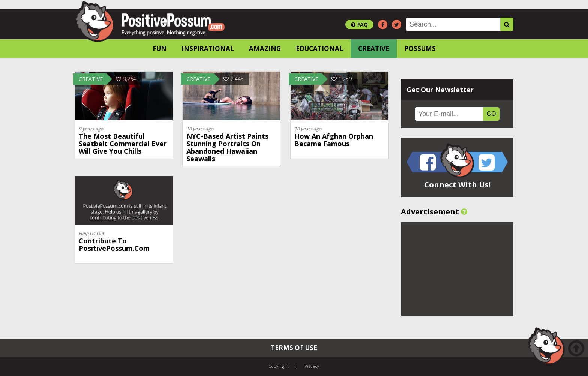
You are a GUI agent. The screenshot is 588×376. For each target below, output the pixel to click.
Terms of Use (294, 348)
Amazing (265, 49)
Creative (374, 49)
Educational (319, 49)
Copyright (279, 366)
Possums (420, 49)
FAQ (359, 25)
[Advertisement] (457, 269)
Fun (160, 49)
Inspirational (208, 49)
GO (491, 114)
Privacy (312, 366)
